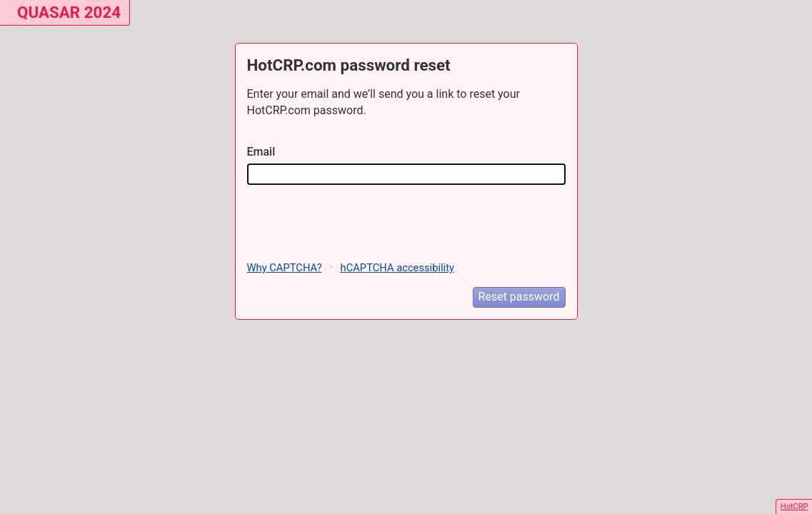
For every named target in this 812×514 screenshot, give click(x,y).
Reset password (519, 297)
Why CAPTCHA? (285, 268)
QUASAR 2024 (69, 12)
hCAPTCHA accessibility (397, 268)
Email (261, 152)
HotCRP (795, 507)
